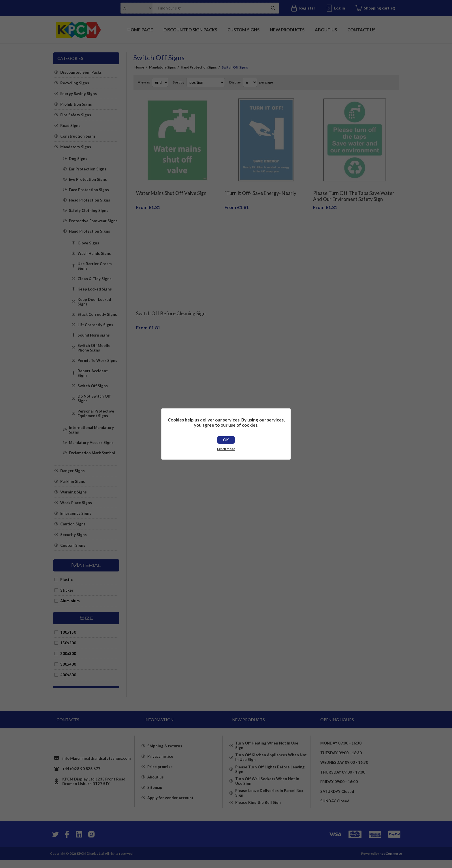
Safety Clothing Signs (89, 210)
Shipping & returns (165, 752)
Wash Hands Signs (94, 253)
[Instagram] (91, 842)
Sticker (67, 590)
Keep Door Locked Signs (94, 302)
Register (307, 8)
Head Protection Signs (90, 200)
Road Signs (70, 126)
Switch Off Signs (93, 386)
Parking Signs (73, 481)
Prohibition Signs (76, 104)
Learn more (226, 449)
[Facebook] (67, 842)
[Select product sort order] (206, 82)
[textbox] (208, 8)
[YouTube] (79, 842)
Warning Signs (74, 492)
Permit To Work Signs (97, 360)
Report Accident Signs (93, 373)
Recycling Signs (75, 83)
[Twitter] (55, 842)
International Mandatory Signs (91, 430)
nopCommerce (391, 862)
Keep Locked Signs (95, 289)
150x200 (68, 643)
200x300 (68, 654)
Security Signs (74, 535)
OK (226, 440)
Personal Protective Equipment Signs (96, 413)
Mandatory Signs (76, 147)
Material (86, 565)
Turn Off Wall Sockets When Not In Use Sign (267, 788)
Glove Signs (88, 243)
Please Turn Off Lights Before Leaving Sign (270, 773)
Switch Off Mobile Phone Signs (94, 348)
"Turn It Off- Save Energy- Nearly (260, 189)
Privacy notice (160, 763)
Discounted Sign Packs (81, 72)
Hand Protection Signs (90, 231)
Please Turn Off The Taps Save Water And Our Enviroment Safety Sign (354, 192)
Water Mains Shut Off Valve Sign (171, 189)
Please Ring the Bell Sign (258, 816)
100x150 (68, 632)
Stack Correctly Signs (97, 314)
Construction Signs (78, 136)
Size (86, 618)
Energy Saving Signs (79, 94)
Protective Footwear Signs (93, 221)
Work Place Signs (76, 503)
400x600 (68, 675)
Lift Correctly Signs (95, 325)
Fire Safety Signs (76, 115)
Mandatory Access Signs (91, 442)
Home (139, 67)
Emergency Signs (76, 513)
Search (273, 8)
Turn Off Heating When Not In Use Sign (267, 743)
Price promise (160, 773)
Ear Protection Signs (88, 169)
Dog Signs (78, 159)
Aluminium (70, 601)
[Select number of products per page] (250, 82)
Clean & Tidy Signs (95, 279)
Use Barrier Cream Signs (95, 266)
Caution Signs (73, 524)
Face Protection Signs (89, 190)
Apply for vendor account (170, 804)
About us (156, 783)
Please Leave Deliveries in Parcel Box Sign (269, 803)
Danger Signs (72, 471)
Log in (340, 8)
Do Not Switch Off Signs (94, 398)
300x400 (68, 664)
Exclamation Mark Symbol (92, 453)
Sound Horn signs (94, 335)
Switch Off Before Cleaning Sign (171, 305)
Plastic (66, 580)
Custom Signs (73, 545)
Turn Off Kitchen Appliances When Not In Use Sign (271, 758)
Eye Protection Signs (88, 179)
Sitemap (155, 794)
